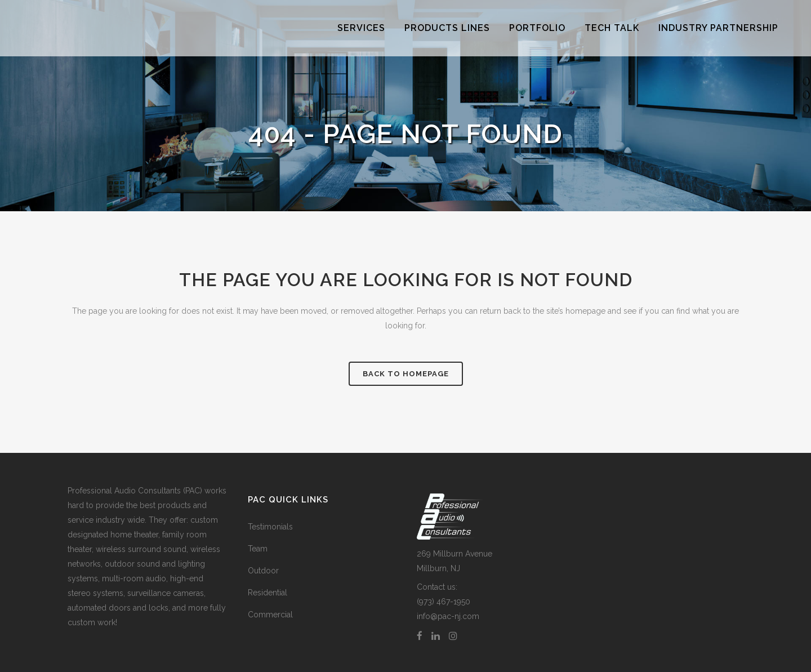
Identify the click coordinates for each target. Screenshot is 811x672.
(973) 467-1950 (444, 602)
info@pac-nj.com (448, 616)
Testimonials (270, 527)
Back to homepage (406, 374)
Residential (268, 593)
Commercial (270, 615)
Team (258, 549)
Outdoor (263, 571)
